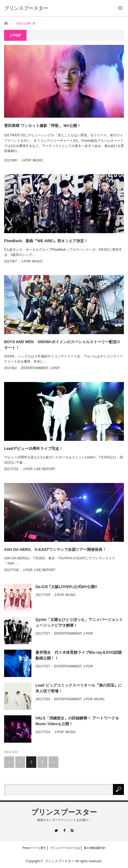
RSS (72, 830)
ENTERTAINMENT (35, 368)
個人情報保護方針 (95, 848)
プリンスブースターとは (65, 848)
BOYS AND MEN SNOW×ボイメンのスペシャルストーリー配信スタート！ (62, 345)
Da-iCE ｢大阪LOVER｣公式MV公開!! (66, 587)
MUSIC (38, 160)
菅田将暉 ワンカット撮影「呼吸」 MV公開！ (42, 126)
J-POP (26, 160)
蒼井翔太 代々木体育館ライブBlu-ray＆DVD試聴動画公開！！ (79, 655)
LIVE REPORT (45, 469)
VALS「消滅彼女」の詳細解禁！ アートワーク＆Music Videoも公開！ (77, 721)
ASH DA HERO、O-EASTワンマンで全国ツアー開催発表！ (55, 549)
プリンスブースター (64, 812)
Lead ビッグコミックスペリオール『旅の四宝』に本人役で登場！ (79, 688)
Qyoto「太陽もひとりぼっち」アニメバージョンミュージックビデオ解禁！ (79, 622)
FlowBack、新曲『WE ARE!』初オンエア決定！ (46, 241)
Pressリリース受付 (34, 848)
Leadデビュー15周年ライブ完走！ (34, 449)
